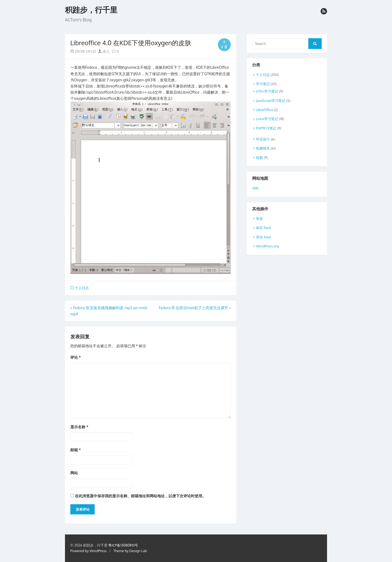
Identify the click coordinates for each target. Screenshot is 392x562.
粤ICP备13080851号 (123, 545)
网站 (74, 473)
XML (256, 188)
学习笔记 (263, 84)
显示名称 (79, 427)
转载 (259, 158)
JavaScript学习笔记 (271, 101)
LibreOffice (264, 110)
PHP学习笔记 (266, 128)
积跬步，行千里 (91, 10)
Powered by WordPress (89, 551)
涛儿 (104, 51)
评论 (76, 357)
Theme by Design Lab (130, 551)
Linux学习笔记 (267, 119)
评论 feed (263, 237)
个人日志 (82, 288)
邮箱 (76, 450)
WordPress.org (267, 246)
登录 (259, 219)
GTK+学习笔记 (267, 91)
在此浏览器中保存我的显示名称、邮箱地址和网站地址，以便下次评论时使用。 (140, 496)
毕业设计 (263, 139)
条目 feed (263, 228)
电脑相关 (263, 148)
